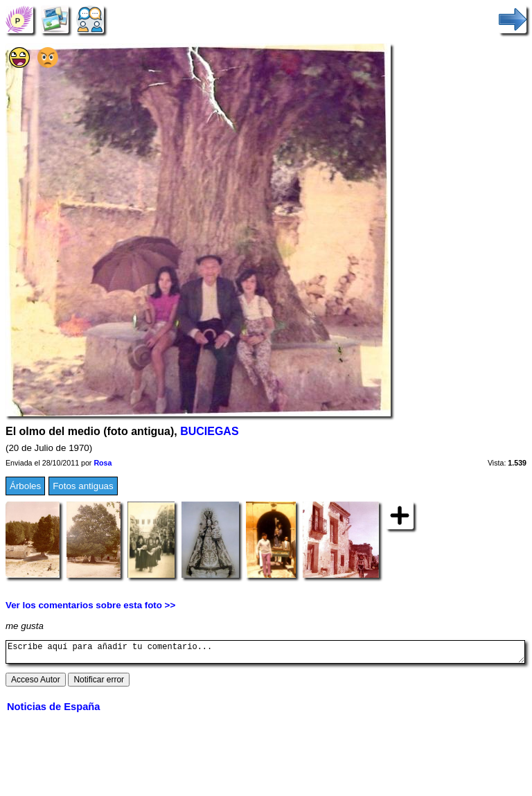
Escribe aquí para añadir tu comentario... (265, 654)
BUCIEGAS (209, 431)
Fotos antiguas (83, 486)
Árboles (25, 486)
